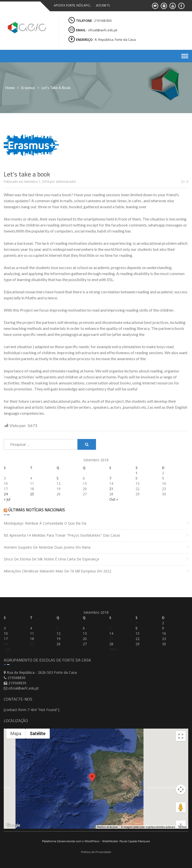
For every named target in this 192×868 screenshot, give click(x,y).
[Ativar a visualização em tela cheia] (181, 736)
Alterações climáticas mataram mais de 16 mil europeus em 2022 (57, 571)
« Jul (7, 499)
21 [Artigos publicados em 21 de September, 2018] (111, 489)
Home (10, 88)
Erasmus (28, 88)
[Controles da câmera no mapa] (181, 771)
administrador (66, 182)
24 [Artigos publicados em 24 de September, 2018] (6, 494)
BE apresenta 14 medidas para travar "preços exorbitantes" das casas (62, 535)
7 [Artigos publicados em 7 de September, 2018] (110, 478)
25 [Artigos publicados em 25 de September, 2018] (32, 494)
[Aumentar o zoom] (181, 807)
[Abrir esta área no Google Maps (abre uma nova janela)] (13, 825)
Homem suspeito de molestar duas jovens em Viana (47, 547)
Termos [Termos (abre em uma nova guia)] (182, 827)
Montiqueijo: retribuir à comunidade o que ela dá (45, 523)
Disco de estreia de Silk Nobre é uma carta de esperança (51, 559)
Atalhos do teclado (107, 827)
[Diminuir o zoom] (181, 818)
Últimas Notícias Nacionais (36, 510)
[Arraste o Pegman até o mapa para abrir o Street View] (181, 789)
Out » (114, 499)
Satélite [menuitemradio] (38, 733)
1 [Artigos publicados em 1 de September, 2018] (136, 473)
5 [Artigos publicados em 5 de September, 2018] (57, 478)
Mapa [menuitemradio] (16, 733)
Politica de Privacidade (96, 852)
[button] (92, 782)
